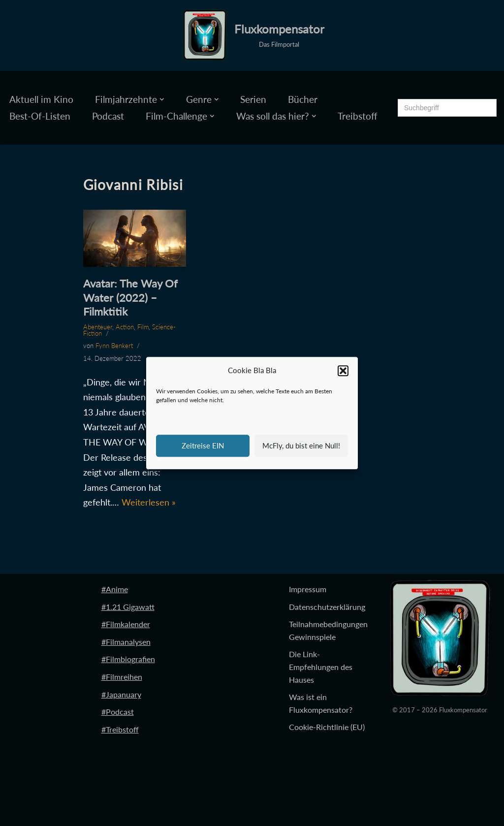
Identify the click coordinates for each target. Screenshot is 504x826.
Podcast (108, 116)
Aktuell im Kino (41, 99)
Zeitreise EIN (203, 445)
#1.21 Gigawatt (128, 607)
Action (125, 327)
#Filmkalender (126, 624)
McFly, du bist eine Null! (301, 445)
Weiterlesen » (149, 502)
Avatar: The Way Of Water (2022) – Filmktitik (130, 297)
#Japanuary (121, 694)
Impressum (308, 589)
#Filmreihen (122, 677)
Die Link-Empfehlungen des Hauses (321, 667)
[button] (343, 371)
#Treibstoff (120, 729)
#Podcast (118, 712)
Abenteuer (98, 327)
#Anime (115, 589)
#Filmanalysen (126, 642)
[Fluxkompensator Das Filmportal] (252, 35)
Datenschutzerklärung (327, 607)
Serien (253, 99)
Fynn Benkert (114, 346)
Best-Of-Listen (40, 116)
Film (143, 327)
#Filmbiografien (128, 659)
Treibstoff (358, 116)
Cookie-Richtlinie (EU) (327, 727)
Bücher (303, 99)
